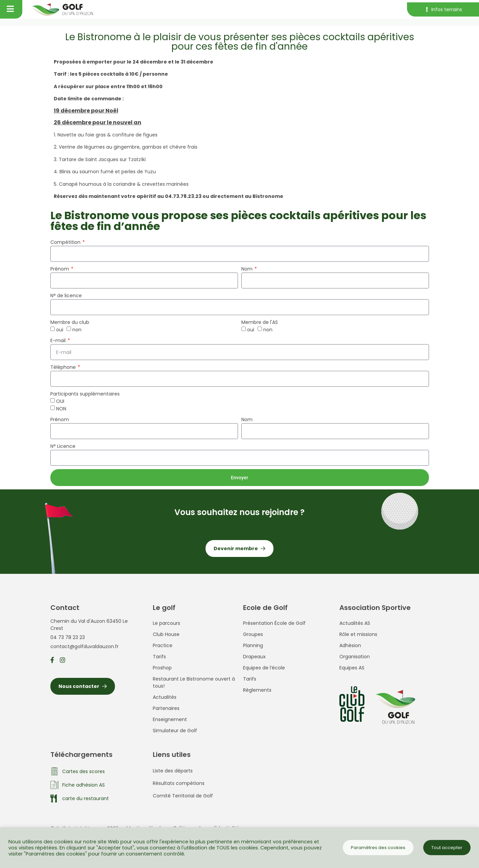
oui (60, 330)
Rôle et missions (358, 634)
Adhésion (350, 645)
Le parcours (166, 623)
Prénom (60, 269)
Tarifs (159, 657)
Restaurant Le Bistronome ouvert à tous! (194, 682)
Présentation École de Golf (274, 623)
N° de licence (66, 296)
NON (61, 409)
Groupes (253, 634)
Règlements (257, 690)
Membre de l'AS (260, 322)
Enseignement (170, 719)
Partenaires (166, 708)
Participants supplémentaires (85, 394)
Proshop (162, 668)
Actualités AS (355, 623)
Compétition (66, 242)
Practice (163, 645)
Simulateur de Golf (175, 731)
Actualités (165, 697)
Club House (166, 634)
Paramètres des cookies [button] (378, 848)
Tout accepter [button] (447, 848)
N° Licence (63, 446)
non (77, 330)
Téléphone (64, 367)
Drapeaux (254, 657)
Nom (248, 269)
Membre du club (70, 322)
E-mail (59, 340)
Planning (253, 645)
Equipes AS (352, 668)
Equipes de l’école (264, 668)
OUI (60, 401)
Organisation (355, 657)
